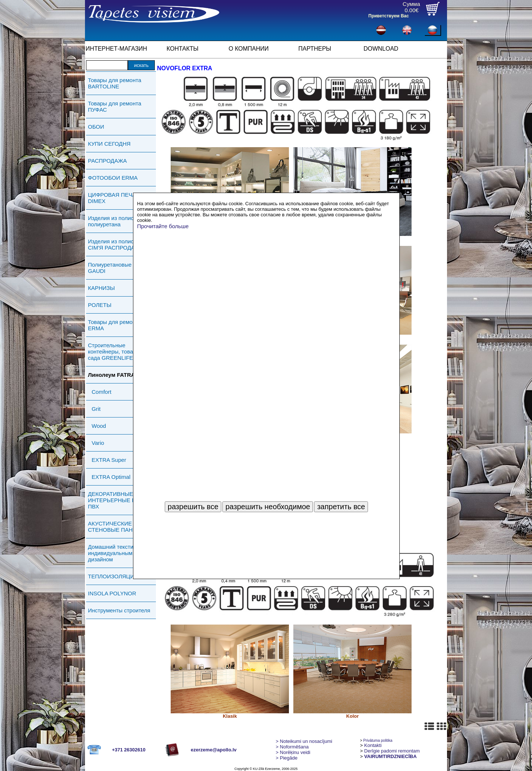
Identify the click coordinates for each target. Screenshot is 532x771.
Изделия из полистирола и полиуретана (122, 221)
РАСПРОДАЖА (107, 161)
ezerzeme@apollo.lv (214, 750)
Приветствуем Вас (389, 16)
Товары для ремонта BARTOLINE (115, 83)
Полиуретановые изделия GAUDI (121, 268)
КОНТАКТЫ (183, 49)
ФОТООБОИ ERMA (113, 178)
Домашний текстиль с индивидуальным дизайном (116, 553)
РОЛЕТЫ (100, 305)
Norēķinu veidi (293, 752)
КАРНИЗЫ (101, 288)
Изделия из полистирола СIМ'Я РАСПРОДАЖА (120, 244)
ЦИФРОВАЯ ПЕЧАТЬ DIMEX (115, 198)
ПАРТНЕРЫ (315, 49)
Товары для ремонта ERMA (115, 325)
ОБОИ (96, 127)
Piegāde (287, 758)
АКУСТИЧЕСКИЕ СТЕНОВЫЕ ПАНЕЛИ (116, 527)
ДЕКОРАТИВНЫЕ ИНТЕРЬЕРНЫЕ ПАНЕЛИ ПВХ (121, 500)
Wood (99, 426)
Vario (98, 443)
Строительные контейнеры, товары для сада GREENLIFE (120, 351)
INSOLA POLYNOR (112, 593)
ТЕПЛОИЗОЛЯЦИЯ (113, 576)
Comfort (101, 392)
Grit (96, 409)
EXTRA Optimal (111, 477)
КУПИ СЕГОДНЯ (109, 144)
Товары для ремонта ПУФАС (115, 106)
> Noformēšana (292, 747)
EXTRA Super (109, 460)
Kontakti (373, 745)
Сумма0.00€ (411, 7)
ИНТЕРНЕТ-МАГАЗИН (116, 49)
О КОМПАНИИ (249, 49)
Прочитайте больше (163, 226)
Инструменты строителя (119, 610)
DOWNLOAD (381, 49)
